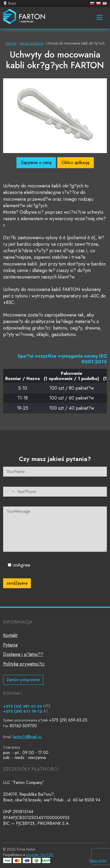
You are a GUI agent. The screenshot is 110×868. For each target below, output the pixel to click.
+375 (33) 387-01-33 (22, 706)
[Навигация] (100, 17)
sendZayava (17, 583)
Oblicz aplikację (76, 163)
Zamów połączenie (23, 680)
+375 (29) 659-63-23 (68, 720)
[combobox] (9, 492)
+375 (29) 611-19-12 (23, 711)
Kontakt (10, 635)
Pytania (10, 645)
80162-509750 (23, 726)
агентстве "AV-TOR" (40, 855)
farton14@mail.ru (27, 737)
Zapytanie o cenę (36, 163)
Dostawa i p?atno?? (23, 654)
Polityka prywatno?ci (24, 664)
